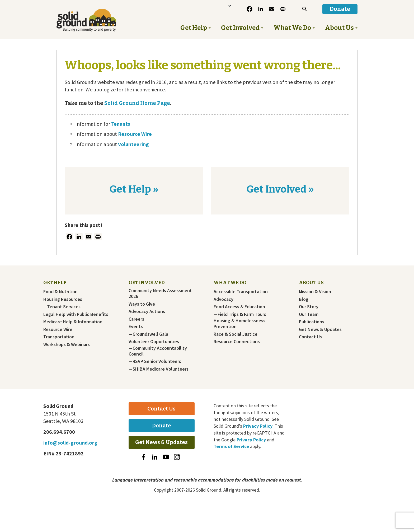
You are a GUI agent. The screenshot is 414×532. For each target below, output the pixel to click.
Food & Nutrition (60, 292)
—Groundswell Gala (148, 334)
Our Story (309, 307)
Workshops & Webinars (67, 344)
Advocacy (224, 299)
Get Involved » (280, 189)
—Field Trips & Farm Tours (240, 314)
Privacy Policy (258, 426)
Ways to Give (142, 304)
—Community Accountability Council (158, 351)
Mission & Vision (315, 292)
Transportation (59, 337)
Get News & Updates (320, 329)
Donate (162, 426)
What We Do (230, 283)
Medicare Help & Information (73, 322)
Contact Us (310, 337)
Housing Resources (63, 299)
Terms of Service (231, 446)
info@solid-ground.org (70, 443)
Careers (136, 319)
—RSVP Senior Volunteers (155, 361)
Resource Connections (237, 342)
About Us (311, 283)
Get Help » (134, 189)
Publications (312, 322)
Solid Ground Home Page (137, 103)
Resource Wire (135, 134)
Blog (304, 299)
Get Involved (147, 283)
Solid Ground (95, 20)
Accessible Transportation (241, 292)
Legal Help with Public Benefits (76, 314)
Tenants (121, 124)
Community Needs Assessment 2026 (160, 293)
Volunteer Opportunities (154, 342)
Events (136, 326)
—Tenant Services (62, 307)
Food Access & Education (239, 307)
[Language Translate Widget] (213, 6)
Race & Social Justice (236, 334)
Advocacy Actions (147, 311)
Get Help (55, 283)
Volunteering (133, 144)
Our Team (309, 314)
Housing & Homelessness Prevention (239, 324)
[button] (305, 9)
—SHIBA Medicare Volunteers (159, 369)
